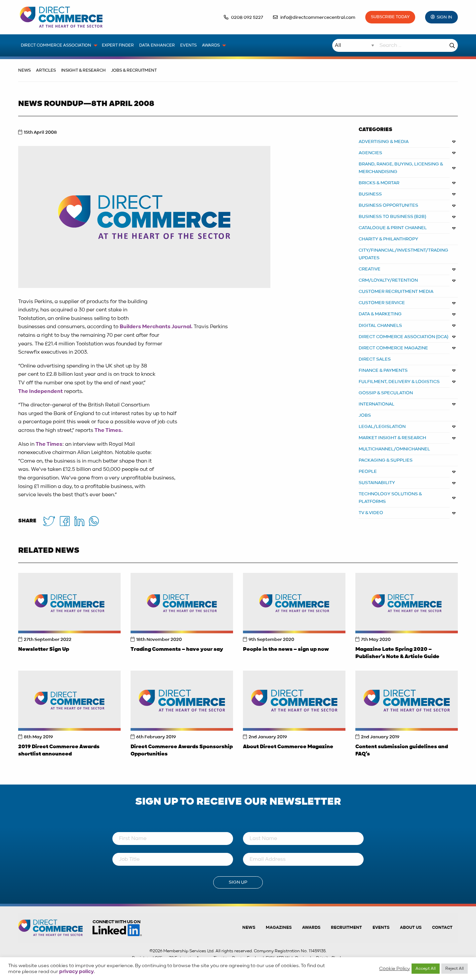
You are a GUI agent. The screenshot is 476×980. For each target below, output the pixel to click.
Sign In (444, 17)
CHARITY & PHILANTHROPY (388, 239)
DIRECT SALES (375, 359)
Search (452, 45)
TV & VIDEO (371, 513)
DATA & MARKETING (380, 314)
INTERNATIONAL (377, 404)
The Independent (40, 392)
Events (381, 928)
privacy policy (77, 972)
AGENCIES (370, 153)
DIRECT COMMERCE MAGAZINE (393, 348)
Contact (442, 928)
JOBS (365, 415)
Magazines (279, 928)
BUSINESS (370, 194)
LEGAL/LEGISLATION (382, 427)
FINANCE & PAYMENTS (383, 370)
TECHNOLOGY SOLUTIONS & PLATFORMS (390, 498)
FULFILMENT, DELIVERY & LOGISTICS (399, 382)
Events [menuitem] (188, 45)
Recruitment (346, 928)
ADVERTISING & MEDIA (384, 142)
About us (411, 928)
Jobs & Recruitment (134, 70)
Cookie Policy (395, 969)
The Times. (109, 431)
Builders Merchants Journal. (156, 327)
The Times (49, 444)
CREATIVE (370, 269)
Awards (311, 928)
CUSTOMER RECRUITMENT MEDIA (396, 292)
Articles (46, 70)
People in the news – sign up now (286, 649)
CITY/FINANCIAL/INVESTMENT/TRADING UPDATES (403, 254)
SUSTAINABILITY (377, 483)
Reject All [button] (455, 969)
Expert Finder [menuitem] (118, 45)
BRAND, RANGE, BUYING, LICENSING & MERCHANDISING (401, 168)
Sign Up (238, 882)
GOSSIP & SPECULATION (386, 393)
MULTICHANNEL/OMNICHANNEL (394, 449)
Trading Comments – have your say (177, 649)
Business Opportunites (388, 205)
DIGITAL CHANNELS (380, 326)
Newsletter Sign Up (44, 649)
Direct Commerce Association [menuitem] (56, 45)
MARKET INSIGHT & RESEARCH (392, 438)
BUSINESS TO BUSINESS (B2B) (392, 217)
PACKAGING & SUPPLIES (386, 460)
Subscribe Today (390, 17)
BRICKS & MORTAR (379, 183)
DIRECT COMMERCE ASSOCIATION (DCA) (403, 337)
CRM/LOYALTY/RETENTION (388, 280)
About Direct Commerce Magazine (288, 747)
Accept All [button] (426, 969)
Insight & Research (83, 70)
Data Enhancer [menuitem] (157, 45)
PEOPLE (368, 472)
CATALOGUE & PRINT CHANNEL (393, 228)
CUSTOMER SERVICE (382, 303)
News (24, 70)
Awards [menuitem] (211, 45)
